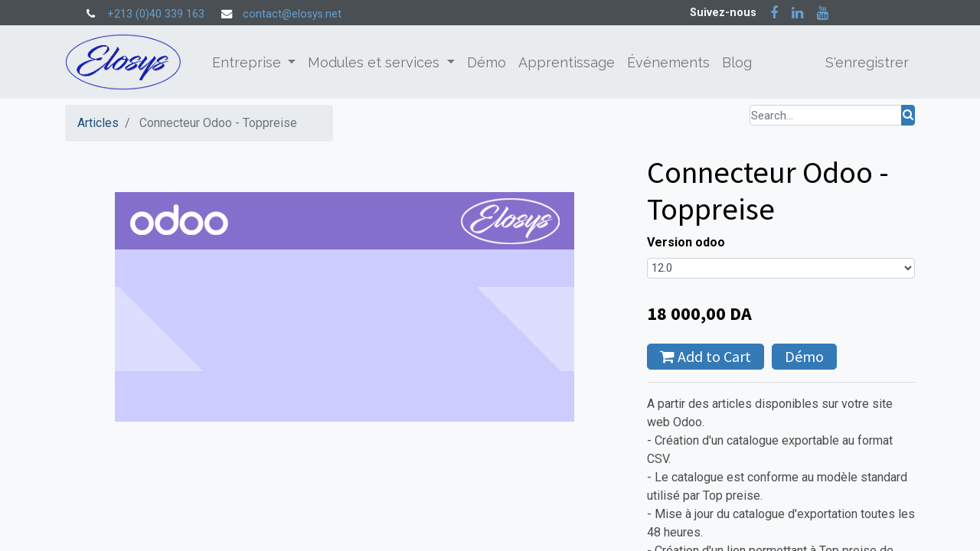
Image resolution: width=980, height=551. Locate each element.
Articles (98, 123)
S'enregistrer (867, 62)
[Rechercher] (908, 115)
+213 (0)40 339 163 (156, 14)
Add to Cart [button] (706, 356)
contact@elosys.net (292, 14)
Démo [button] (804, 356)
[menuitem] (487, 62)
